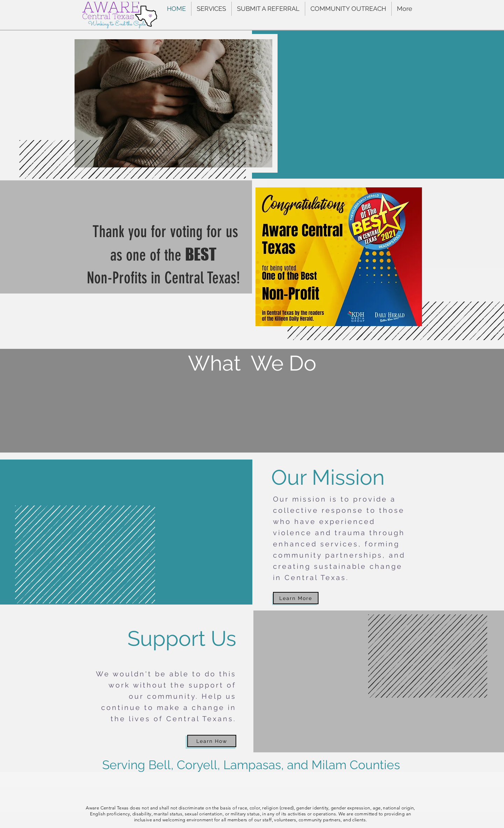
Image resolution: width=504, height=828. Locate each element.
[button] (211, 9)
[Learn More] (296, 598)
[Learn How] (212, 741)
